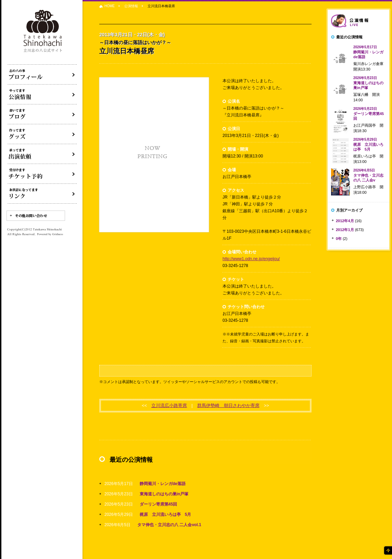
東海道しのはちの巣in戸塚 (164, 494)
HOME (110, 6)
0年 (339, 239)
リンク (42, 194)
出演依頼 (42, 154)
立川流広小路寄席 (169, 405)
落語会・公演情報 (42, 94)
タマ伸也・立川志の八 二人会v (368, 175)
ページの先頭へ (388, 550)
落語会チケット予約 (42, 174)
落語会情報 (358, 21)
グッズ (42, 134)
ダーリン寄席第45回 (158, 504)
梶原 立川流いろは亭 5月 (166, 514)
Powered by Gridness (50, 234)
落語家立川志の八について (42, 75)
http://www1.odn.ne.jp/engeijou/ (251, 259)
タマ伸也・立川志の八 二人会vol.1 (169, 525)
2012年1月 (345, 230)
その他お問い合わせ (36, 216)
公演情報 (131, 6)
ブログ (42, 114)
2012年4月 (345, 221)
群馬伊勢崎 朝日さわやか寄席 (228, 405)
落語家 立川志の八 (43, 31)
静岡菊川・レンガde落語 (163, 484)
